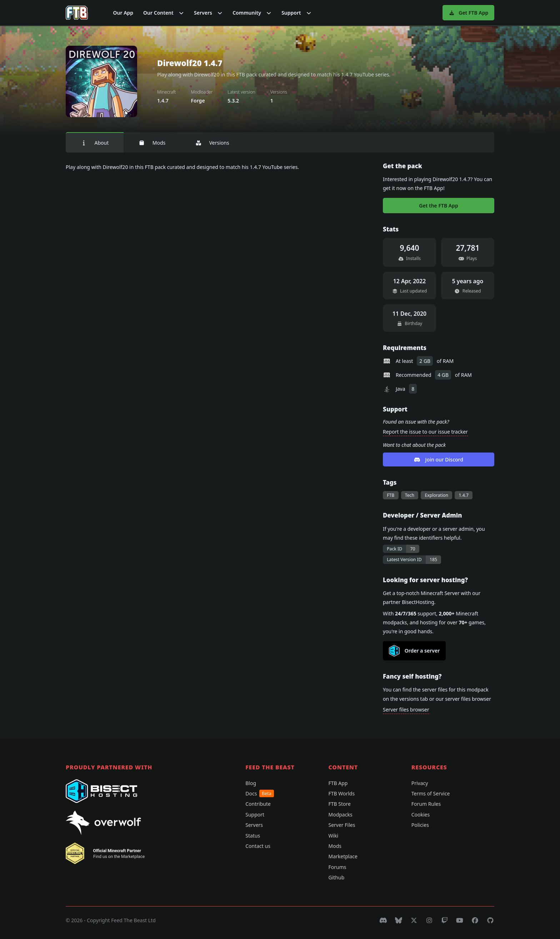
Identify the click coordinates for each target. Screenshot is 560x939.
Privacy (420, 783)
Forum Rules (426, 804)
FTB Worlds (341, 793)
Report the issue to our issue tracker (425, 432)
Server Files (342, 825)
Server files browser (406, 710)
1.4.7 (464, 495)
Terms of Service (431, 793)
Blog (251, 783)
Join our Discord (439, 459)
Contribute (258, 804)
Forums (337, 867)
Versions (212, 143)
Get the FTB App (438, 206)
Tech (410, 495)
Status (253, 836)
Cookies (421, 815)
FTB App (338, 783)
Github (336, 877)
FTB (391, 495)
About (95, 143)
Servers (254, 825)
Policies (420, 825)
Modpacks (340, 815)
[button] (164, 13)
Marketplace (343, 856)
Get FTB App (468, 13)
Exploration (436, 495)
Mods (152, 143)
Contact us (258, 846)
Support (255, 815)
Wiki (333, 836)
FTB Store (339, 804)
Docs (259, 793)
